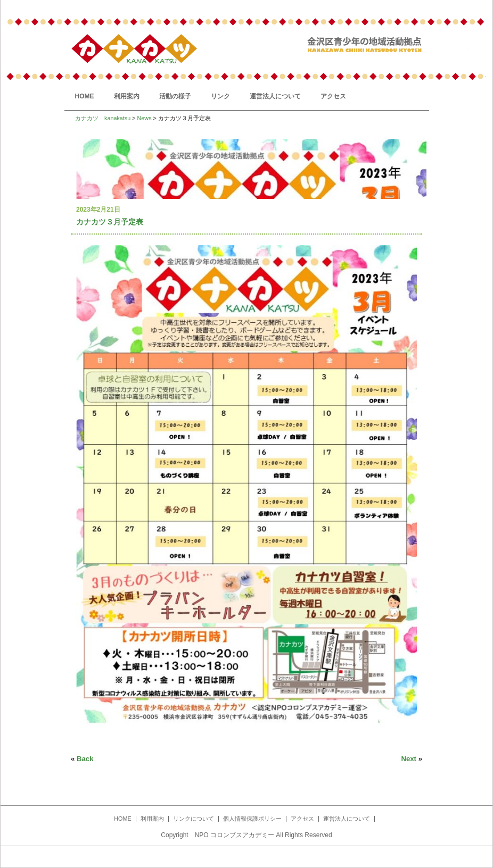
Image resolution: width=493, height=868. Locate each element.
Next (409, 759)
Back (85, 759)
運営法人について (275, 96)
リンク (220, 96)
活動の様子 (175, 96)
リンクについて (194, 819)
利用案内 (127, 96)
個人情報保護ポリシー (252, 819)
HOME (85, 96)
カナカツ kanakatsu (103, 118)
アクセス (333, 96)
